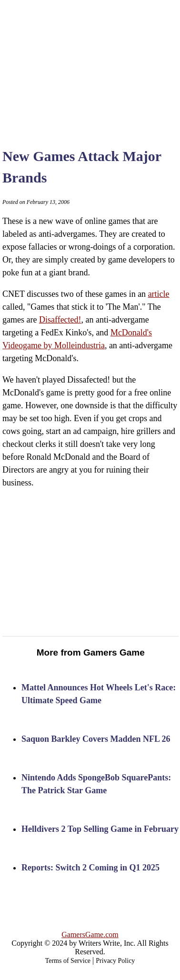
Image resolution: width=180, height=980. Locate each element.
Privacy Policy (115, 961)
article (159, 294)
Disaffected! (60, 320)
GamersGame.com (90, 935)
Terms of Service (68, 961)
